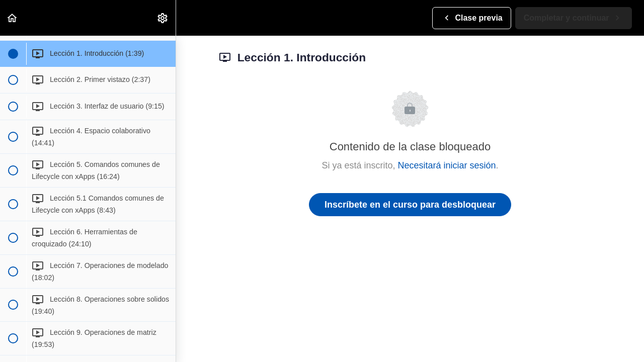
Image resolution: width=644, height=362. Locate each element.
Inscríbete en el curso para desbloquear (410, 205)
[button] (13, 18)
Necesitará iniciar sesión (447, 165)
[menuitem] (163, 18)
